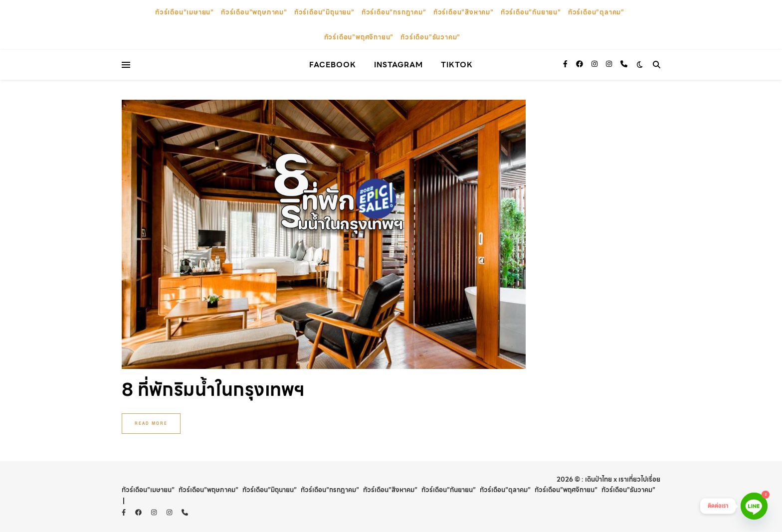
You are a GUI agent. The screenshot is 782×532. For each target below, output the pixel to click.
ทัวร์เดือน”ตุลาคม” (596, 12)
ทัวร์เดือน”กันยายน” (531, 12)
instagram (398, 65)
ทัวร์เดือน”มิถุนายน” (324, 12)
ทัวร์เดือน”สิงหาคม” (464, 12)
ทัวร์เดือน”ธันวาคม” (430, 37)
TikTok (457, 65)
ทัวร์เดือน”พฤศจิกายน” (359, 37)
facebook (333, 65)
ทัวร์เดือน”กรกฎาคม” (394, 12)
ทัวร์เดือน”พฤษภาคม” (254, 12)
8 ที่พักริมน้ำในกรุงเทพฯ (213, 390)
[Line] (754, 506)
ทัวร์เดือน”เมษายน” (185, 12)
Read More (151, 423)
